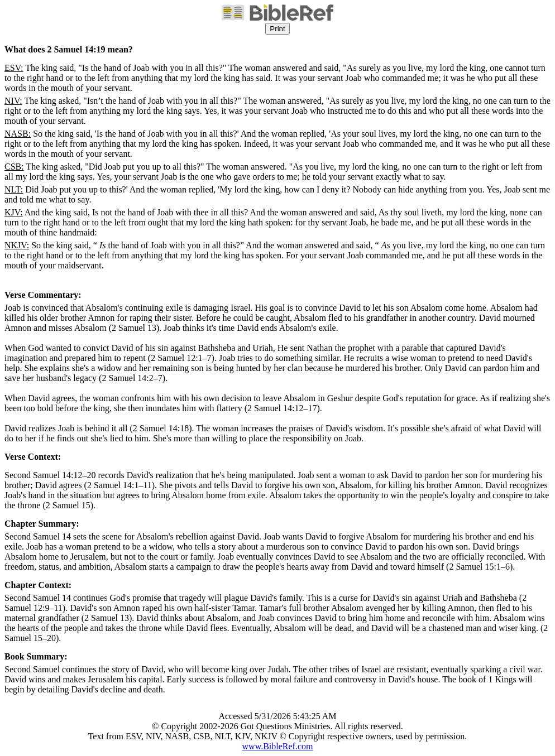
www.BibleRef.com (278, 746)
